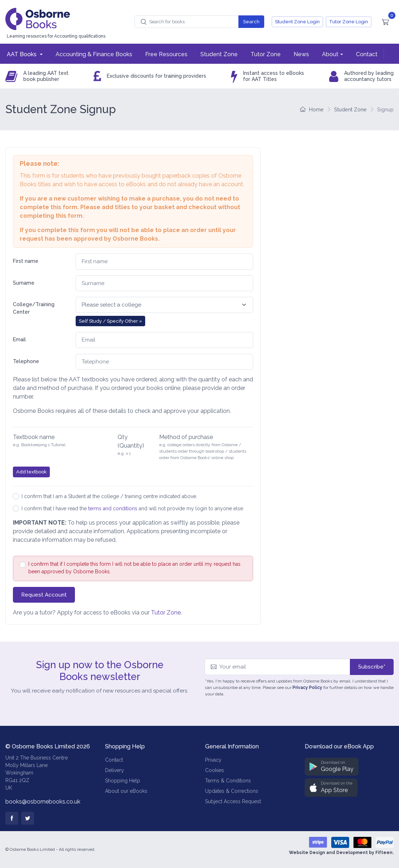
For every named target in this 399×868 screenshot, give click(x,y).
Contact (367, 54)
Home (312, 109)
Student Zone (219, 54)
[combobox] (187, 22)
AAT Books (22, 54)
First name (26, 261)
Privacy (213, 760)
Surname (24, 283)
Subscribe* (372, 667)
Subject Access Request (233, 801)
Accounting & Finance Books (94, 54)
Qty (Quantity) (131, 441)
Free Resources (166, 54)
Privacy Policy (307, 688)
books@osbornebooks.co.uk (43, 802)
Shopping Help (123, 781)
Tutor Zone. (166, 613)
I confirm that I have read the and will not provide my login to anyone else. (133, 508)
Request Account (44, 595)
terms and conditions (113, 508)
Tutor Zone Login (349, 22)
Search (251, 22)
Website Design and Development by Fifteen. (341, 853)
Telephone (26, 361)
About (330, 54)
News (301, 54)
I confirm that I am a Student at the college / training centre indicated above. (109, 496)
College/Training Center (34, 308)
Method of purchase (186, 437)
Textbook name (34, 437)
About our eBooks (126, 791)
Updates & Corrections (232, 791)
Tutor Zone (266, 54)
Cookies (215, 770)
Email (19, 339)
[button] (332, 767)
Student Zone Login (297, 22)
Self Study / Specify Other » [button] (110, 321)
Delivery (115, 770)
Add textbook (31, 472)
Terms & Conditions (228, 781)
